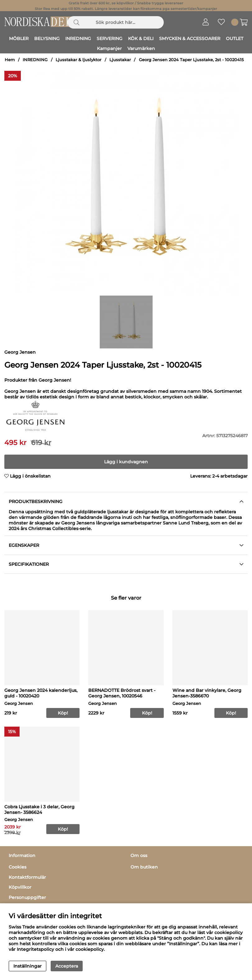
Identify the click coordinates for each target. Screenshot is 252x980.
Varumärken (141, 48)
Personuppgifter (27, 897)
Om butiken (144, 867)
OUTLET (235, 39)
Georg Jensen (20, 352)
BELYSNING (47, 39)
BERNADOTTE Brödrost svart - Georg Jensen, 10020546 (122, 693)
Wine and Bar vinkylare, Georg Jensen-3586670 (207, 693)
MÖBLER (19, 39)
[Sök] (116, 22)
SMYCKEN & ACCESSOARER (190, 39)
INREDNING (78, 39)
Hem (10, 60)
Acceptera (67, 966)
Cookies (18, 867)
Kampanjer (109, 48)
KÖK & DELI (141, 39)
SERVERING (110, 39)
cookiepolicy (90, 949)
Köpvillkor (20, 887)
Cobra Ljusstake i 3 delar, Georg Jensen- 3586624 (39, 810)
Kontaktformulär (27, 877)
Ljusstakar (120, 60)
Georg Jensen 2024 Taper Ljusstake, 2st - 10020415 (191, 60)
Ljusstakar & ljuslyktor (78, 60)
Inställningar (27, 966)
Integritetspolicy (35, 949)
